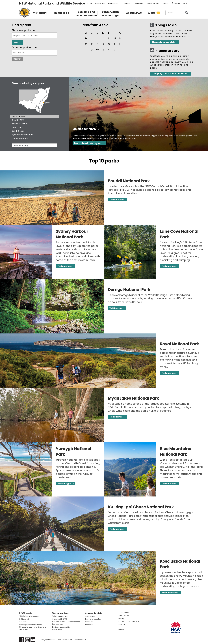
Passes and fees (153, 3)
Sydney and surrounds (22, 135)
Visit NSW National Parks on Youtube (33, 640)
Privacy (121, 618)
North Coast (18, 127)
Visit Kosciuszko (170, 593)
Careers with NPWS (60, 619)
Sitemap (122, 624)
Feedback (89, 625)
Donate (121, 629)
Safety (89, 3)
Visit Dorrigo (116, 308)
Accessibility (124, 613)
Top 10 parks (104, 161)
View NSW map (21, 145)
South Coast (18, 131)
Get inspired (100, 3)
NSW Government (65, 640)
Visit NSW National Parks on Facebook (22, 640)
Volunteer (139, 3)
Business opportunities (61, 627)
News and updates (93, 619)
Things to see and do (163, 42)
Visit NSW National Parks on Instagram (27, 640)
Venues (165, 3)
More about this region (88, 143)
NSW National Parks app (29, 616)
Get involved (57, 630)
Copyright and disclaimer (129, 621)
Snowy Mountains (20, 138)
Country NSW (18, 120)
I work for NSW (80, 640)
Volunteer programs (60, 616)
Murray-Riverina (19, 124)
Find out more (117, 199)
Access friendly (114, 3)
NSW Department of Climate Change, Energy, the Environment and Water (32, 627)
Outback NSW (18, 116)
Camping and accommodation (170, 73)
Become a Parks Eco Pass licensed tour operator (66, 623)
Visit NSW (23, 622)
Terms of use (124, 616)
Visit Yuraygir (64, 483)
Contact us (90, 622)
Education (128, 3)
